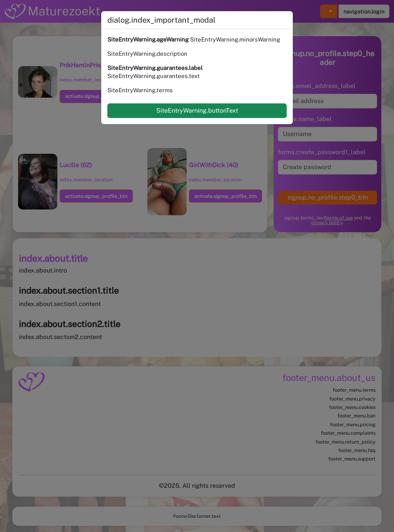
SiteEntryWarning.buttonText (197, 111)
